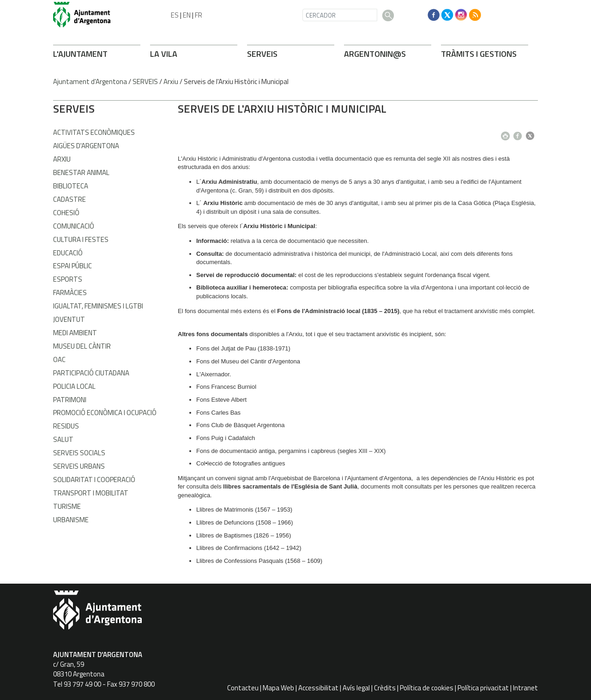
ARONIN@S (375, 54)
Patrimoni (70, 400)
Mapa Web (278, 688)
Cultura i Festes (81, 239)
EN (187, 15)
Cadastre (69, 199)
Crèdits (385, 688)
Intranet (525, 688)
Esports (68, 279)
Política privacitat (483, 688)
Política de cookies (427, 688)
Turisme (67, 506)
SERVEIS (262, 54)
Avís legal (356, 688)
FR (199, 15)
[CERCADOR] (340, 15)
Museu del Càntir (82, 346)
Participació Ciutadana (91, 373)
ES (175, 15)
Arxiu (171, 81)
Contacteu (243, 688)
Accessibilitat (318, 688)
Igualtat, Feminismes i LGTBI (98, 306)
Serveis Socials (79, 453)
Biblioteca (71, 186)
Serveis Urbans (79, 466)
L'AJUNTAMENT (80, 54)
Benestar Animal (81, 172)
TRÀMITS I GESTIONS (479, 54)
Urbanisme (71, 520)
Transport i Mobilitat (91, 493)
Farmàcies (70, 293)
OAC (59, 359)
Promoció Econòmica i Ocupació (105, 413)
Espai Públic (72, 266)
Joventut (69, 319)
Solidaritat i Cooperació (94, 480)
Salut (63, 439)
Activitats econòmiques (94, 132)
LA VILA (164, 54)
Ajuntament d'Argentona (90, 81)
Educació (68, 253)
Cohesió (66, 213)
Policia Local (74, 386)
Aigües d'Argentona (86, 146)
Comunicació (74, 226)
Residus (66, 426)
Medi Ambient (75, 333)
